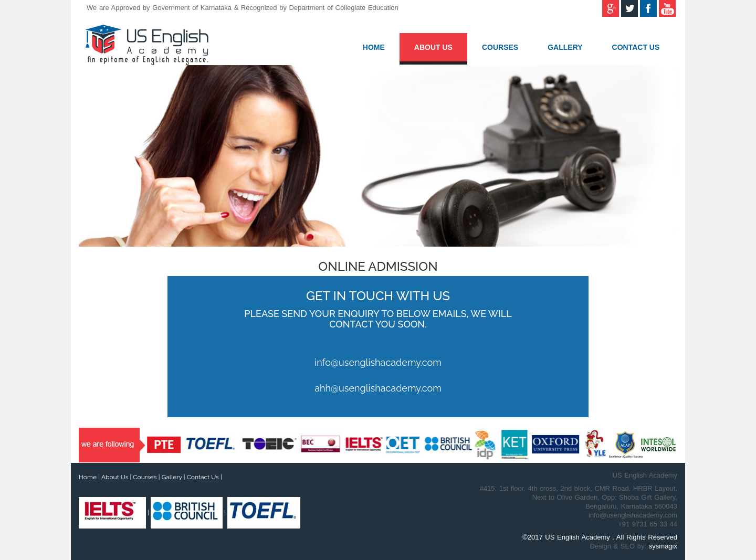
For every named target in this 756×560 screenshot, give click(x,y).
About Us (433, 47)
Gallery (565, 47)
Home (374, 47)
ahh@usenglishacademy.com (378, 388)
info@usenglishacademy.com (378, 362)
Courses (500, 47)
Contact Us (636, 47)
